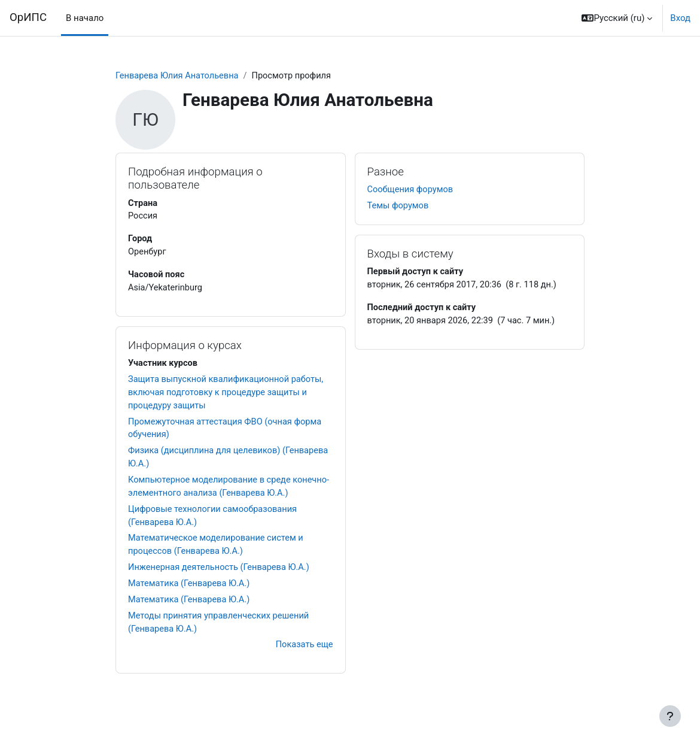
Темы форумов (399, 207)
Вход (680, 18)
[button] (617, 18)
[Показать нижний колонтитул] (670, 716)
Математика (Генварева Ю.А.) (191, 592)
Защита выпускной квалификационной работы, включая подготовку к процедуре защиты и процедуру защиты (228, 396)
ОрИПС (28, 17)
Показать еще (303, 654)
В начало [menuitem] (85, 18)
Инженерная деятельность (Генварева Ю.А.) (221, 575)
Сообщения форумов (412, 190)
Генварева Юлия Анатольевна (179, 76)
